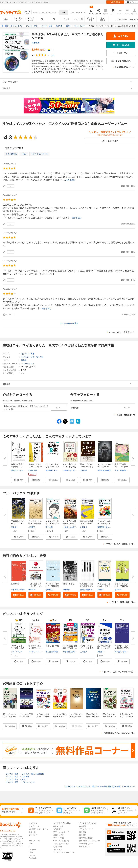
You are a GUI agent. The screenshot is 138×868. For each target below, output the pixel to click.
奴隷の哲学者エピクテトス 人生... (18, 467)
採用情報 (83, 832)
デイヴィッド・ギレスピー (39, 652)
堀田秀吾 (101, 590)
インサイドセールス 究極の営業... (52, 586)
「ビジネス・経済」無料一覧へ (122, 602)
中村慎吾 (15, 590)
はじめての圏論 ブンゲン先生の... (88, 522)
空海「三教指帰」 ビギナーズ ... (121, 467)
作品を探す (58, 829)
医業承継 (15, 584)
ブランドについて (86, 829)
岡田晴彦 (66, 590)
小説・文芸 (78, 19)
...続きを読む (70, 180)
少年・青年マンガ (18, 19)
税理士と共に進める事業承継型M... (87, 586)
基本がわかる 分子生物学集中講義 (93, 717)
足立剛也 (109, 527)
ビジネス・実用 (28, 354)
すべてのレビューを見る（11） (122, 332)
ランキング (33, 835)
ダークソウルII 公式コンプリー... (105, 465)
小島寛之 (32, 527)
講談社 (24, 360)
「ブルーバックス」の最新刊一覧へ (120, 544)
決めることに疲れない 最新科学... (104, 586)
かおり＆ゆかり (25, 470)
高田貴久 (118, 652)
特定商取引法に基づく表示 (89, 841)
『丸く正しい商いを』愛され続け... (35, 586)
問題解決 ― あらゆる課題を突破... (122, 647)
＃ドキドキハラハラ (39, 154)
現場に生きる (69, 584)
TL (54, 19)
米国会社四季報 (52, 646)
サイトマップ (84, 847)
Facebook (32, 858)
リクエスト (58, 850)
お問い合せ (58, 847)
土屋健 (66, 527)
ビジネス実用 (91, 19)
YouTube (32, 855)
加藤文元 (84, 527)
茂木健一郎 (67, 470)
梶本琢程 (49, 470)
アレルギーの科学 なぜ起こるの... (104, 523)
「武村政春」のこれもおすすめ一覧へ (119, 733)
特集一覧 (32, 832)
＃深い (24, 154)
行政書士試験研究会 (71, 652)
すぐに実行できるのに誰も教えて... (70, 467)
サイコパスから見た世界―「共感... (35, 648)
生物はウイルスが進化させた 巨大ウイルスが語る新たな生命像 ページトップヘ (100, 787)
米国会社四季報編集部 (54, 652)
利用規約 (83, 835)
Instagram (32, 850)
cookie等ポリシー (86, 844)
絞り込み (28, 12)
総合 (6, 19)
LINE (31, 844)
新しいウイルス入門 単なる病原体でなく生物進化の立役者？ (9, 718)
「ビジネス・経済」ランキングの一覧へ (118, 672)
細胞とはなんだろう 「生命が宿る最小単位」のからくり (126, 718)
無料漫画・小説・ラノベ (38, 829)
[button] (19, 480)
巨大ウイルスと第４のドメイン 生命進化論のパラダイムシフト (110, 718)
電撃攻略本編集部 (104, 470)
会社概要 (83, 826)
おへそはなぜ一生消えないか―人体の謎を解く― (76, 718)
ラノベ (66, 19)
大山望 (72, 527)
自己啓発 (40, 357)
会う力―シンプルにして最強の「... (121, 586)
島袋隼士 (15, 527)
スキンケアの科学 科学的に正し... (52, 523)
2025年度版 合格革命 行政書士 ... (70, 647)
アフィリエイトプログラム (64, 852)
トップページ (34, 826)
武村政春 (36, 43)
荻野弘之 (15, 470)
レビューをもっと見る (69, 323)
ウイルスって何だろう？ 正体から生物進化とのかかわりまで (43, 718)
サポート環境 (59, 838)
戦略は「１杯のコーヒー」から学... (87, 467)
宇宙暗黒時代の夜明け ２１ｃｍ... (18, 523)
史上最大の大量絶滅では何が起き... (70, 523)
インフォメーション (61, 844)
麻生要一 (101, 652)
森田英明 (101, 527)
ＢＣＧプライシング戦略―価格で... (18, 648)
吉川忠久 (84, 652)
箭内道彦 (76, 470)
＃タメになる (11, 154)
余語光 (22, 590)
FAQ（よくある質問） (62, 841)
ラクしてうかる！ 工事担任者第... (87, 648)
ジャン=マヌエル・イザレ (21, 652)
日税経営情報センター (89, 590)
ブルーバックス (28, 364)
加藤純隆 (123, 470)
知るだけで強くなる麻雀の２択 (52, 465)
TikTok (31, 852)
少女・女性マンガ (30, 19)
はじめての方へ (121, 19)
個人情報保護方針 (86, 838)
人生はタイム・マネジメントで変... (35, 467)
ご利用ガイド (133, 19)
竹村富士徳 (33, 470)
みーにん (57, 470)
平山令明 (49, 527)
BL (42, 19)
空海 (116, 470)
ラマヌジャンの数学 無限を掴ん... (35, 523)
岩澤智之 (126, 652)
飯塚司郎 (32, 590)
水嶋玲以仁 (50, 590)
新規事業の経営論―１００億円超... (104, 648)
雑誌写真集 (103, 19)
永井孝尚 (84, 470)
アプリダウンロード (61, 832)
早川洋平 (118, 590)
